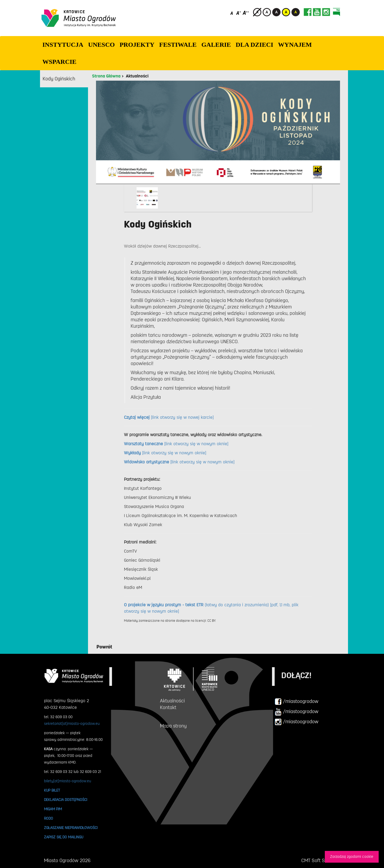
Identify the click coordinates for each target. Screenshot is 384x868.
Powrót (104, 647)
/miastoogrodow (297, 702)
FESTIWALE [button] (178, 45)
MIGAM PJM (53, 809)
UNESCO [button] (101, 45)
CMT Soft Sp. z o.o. (321, 861)
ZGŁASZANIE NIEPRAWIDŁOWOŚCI (71, 828)
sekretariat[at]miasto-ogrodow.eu (72, 724)
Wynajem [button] (295, 45)
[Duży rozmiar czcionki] (246, 13)
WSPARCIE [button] (59, 62)
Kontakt (168, 707)
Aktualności (137, 76)
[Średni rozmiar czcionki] (239, 13)
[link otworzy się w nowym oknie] (176, 444)
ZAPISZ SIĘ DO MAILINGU (64, 837)
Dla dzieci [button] (255, 45)
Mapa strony (173, 726)
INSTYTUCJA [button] (63, 45)
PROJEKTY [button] (137, 45)
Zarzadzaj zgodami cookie (352, 857)
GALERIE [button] (216, 45)
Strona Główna (106, 76)
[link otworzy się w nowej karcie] (169, 417)
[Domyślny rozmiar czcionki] (232, 13)
